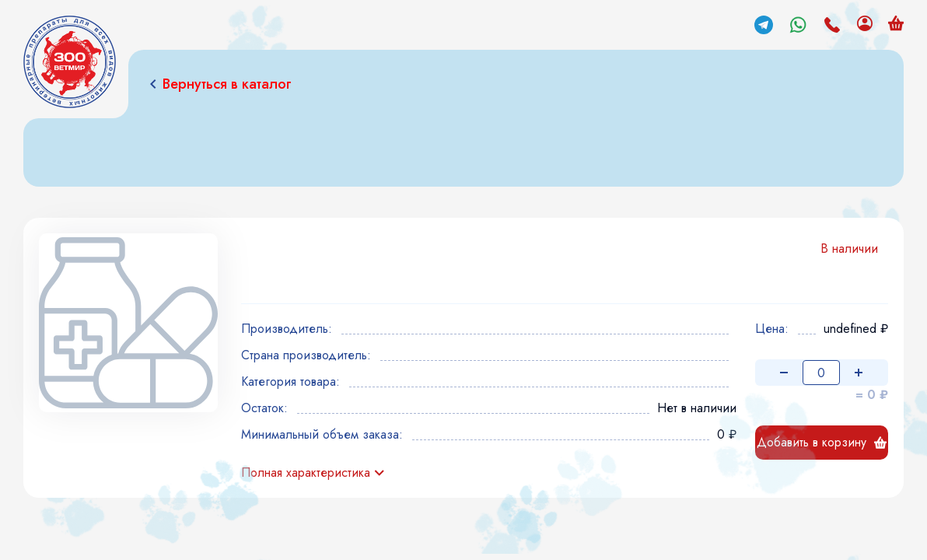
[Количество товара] (821, 373)
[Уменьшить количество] (784, 373)
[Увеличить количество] (859, 373)
